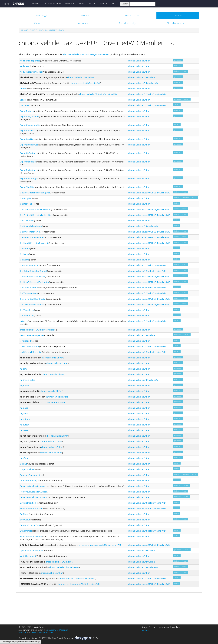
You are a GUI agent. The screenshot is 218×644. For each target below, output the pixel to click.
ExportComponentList (30, 125)
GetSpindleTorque (29, 288)
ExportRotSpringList (29, 179)
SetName (24, 514)
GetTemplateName (29, 293)
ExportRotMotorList (29, 170)
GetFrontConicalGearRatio (33, 237)
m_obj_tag (25, 419)
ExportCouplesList (29, 131)
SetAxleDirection (28, 503)
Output (23, 464)
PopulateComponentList (32, 475)
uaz (41, 30)
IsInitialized (25, 341)
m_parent (25, 430)
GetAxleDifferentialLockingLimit (35, 193)
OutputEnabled (27, 469)
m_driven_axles (28, 380)
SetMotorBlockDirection (31, 509)
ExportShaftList (27, 187)
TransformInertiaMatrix (31, 536)
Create (23, 100)
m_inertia (24, 386)
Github (146, 630)
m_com (23, 369)
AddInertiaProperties (30, 61)
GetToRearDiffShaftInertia (33, 304)
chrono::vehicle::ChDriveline (81, 77)
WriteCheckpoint (28, 556)
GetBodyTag (26, 204)
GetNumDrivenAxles (30, 265)
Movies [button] (70, 3)
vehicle (34, 30)
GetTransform (27, 310)
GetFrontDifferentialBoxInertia (35, 243)
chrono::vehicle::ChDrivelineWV (86, 83)
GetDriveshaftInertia (30, 232)
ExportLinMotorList (29, 145)
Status (115, 3)
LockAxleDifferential (30, 346)
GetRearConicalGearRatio (32, 276)
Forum (92, 3)
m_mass (24, 408)
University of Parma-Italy (42, 633)
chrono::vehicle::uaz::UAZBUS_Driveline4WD (87, 54)
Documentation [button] (52, 3)
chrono (25, 30)
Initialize (24, 321)
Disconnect (25, 105)
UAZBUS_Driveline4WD (54, 30)
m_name (24, 413)
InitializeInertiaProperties (32, 335)
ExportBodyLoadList (30, 117)
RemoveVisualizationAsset (33, 486)
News (81, 3)
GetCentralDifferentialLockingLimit (36, 215)
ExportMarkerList (28, 162)
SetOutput (25, 520)
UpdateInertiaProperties (32, 550)
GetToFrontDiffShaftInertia (33, 299)
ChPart (23, 89)
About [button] (103, 3)
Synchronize (26, 531)
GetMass (24, 254)
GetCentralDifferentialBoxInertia (36, 209)
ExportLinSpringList (29, 153)
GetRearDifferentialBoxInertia (34, 282)
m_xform (24, 458)
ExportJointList (27, 139)
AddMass (25, 66)
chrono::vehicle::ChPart (139, 61)
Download (34, 3)
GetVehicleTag (27, 316)
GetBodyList (26, 198)
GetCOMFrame (27, 221)
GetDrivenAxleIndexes (31, 226)
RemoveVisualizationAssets (33, 492)
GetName (25, 260)
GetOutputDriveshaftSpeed (33, 271)
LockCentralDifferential (31, 352)
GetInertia (25, 249)
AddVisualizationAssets (31, 72)
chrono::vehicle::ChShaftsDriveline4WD (98, 94)
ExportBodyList (27, 111)
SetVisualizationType (30, 525)
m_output (25, 425)
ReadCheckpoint (28, 481)
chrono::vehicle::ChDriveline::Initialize (38, 330)
